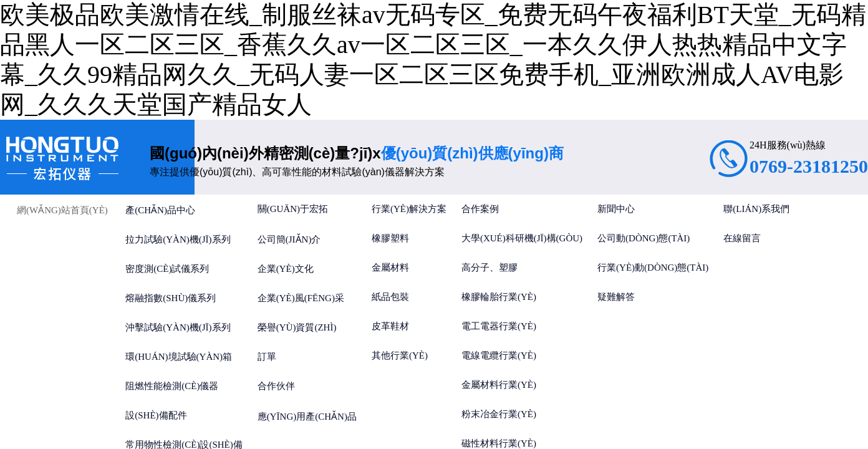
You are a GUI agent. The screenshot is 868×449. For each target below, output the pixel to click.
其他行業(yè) (400, 355)
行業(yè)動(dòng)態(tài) (653, 268)
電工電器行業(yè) (499, 326)
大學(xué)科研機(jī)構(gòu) (522, 238)
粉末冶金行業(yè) (499, 414)
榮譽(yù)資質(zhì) (297, 327)
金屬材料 (390, 268)
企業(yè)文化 (286, 269)
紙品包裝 (390, 297)
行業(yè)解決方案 (409, 209)
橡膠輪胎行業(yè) (499, 297)
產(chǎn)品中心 (160, 210)
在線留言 (742, 238)
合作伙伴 (276, 386)
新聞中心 (616, 209)
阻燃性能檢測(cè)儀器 (172, 386)
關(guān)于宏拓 (293, 209)
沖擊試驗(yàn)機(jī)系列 (178, 327)
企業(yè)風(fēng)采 (301, 298)
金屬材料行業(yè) (499, 385)
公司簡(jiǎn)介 (289, 239)
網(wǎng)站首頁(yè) (62, 210)
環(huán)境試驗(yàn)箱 (179, 357)
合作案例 (480, 209)
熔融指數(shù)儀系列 (171, 298)
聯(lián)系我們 (756, 209)
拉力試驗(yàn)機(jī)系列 (178, 239)
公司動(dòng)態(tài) (644, 238)
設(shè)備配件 (156, 415)
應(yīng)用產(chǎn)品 (307, 417)
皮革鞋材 (390, 326)
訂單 (267, 357)
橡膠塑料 (390, 238)
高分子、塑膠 (489, 268)
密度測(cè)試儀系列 (167, 269)
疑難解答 (616, 297)
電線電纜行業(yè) (499, 355)
